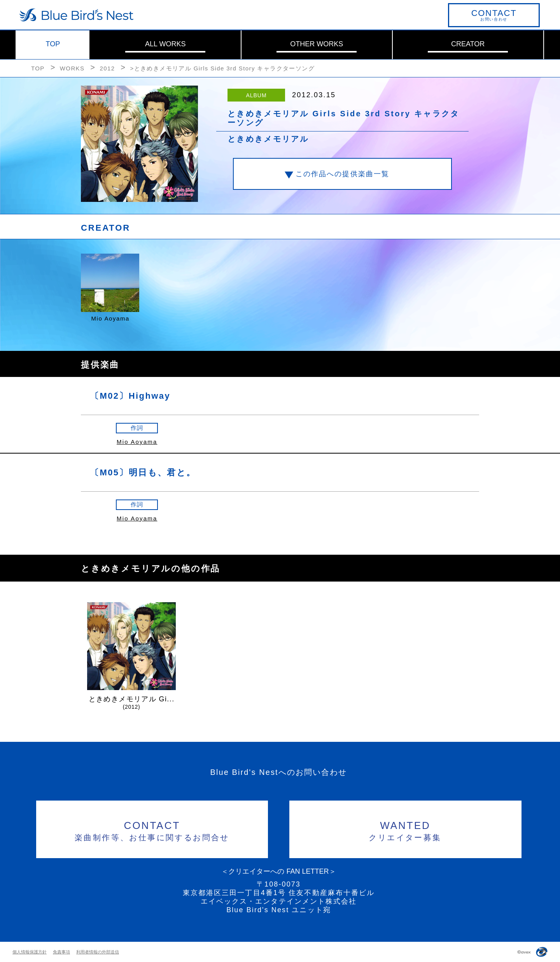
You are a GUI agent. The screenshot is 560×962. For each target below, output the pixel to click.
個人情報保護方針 (30, 952)
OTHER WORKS (317, 44)
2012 (107, 68)
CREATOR (468, 44)
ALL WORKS (165, 44)
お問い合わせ (494, 15)
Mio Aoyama (137, 442)
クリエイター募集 (405, 830)
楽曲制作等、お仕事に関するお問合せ (152, 830)
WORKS (72, 68)
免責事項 (61, 952)
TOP (53, 44)
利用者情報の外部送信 (98, 952)
